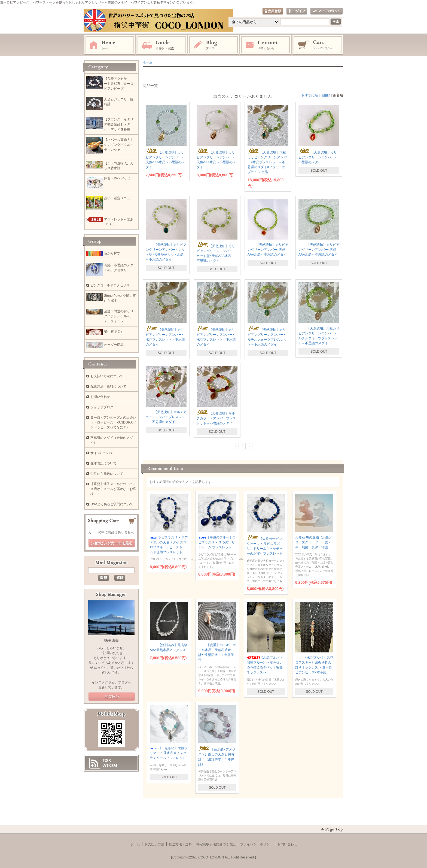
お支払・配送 (162, 45)
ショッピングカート (318, 45)
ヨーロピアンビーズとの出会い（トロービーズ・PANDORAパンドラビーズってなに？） (113, 422)
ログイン (297, 11)
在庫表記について (103, 463)
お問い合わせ (266, 45)
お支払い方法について (107, 376)
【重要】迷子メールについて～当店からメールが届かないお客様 (113, 489)
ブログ (214, 45)
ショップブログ (102, 407)
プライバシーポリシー (257, 844)
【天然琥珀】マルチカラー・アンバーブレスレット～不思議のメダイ (166, 417)
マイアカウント (327, 11)
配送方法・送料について (108, 386)
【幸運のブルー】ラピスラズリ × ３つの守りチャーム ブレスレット (217, 542)
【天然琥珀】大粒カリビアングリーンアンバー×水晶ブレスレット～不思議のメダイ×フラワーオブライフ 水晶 (267, 162)
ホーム (110, 45)
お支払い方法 (154, 844)
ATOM (110, 766)
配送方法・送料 (180, 844)
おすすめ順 (310, 95)
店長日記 (112, 697)
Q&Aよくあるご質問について (112, 504)
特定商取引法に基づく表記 (216, 844)
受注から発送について (107, 474)
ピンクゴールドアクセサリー (112, 285)
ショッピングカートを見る (112, 543)
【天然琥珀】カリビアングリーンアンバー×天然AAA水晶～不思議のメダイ (268, 250)
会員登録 (273, 11)
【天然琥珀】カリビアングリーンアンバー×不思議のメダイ (318, 157)
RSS (107, 761)
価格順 (325, 95)
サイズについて (102, 453)
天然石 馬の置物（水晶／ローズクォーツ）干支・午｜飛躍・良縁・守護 (314, 542)
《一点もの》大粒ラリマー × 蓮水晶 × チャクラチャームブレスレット (169, 753)
